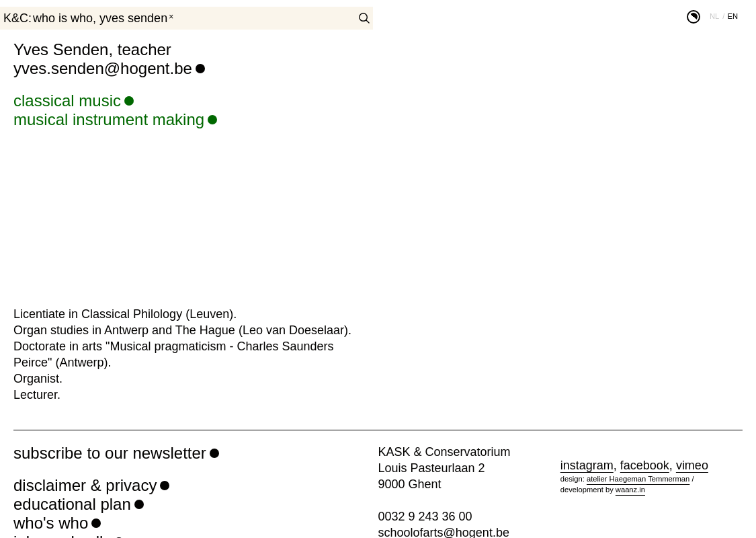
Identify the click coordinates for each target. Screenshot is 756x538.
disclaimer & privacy (85, 485)
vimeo (692, 465)
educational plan (72, 504)
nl (714, 16)
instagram (587, 465)
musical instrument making (109, 119)
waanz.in (630, 490)
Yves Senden (133, 18)
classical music (67, 101)
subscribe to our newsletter (110, 453)
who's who (51, 523)
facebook (645, 465)
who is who (63, 18)
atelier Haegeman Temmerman (638, 479)
